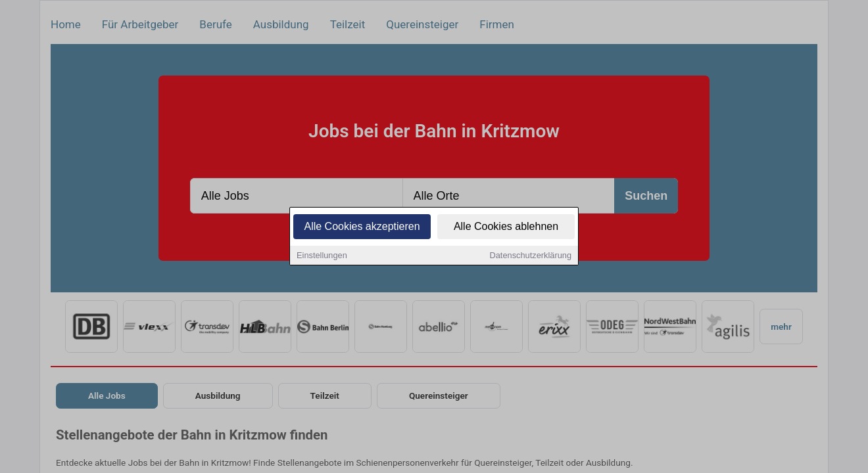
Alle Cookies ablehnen (506, 227)
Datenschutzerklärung (531, 256)
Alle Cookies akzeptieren (362, 227)
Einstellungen (322, 256)
